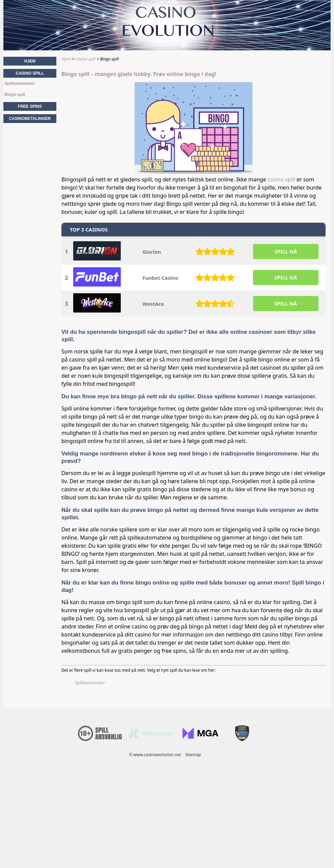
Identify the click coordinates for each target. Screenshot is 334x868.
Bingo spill (15, 95)
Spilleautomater (90, 683)
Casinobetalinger (30, 119)
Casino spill (30, 73)
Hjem (30, 61)
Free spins (30, 106)
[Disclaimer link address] (151, 737)
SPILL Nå (286, 251)
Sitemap (193, 755)
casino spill (281, 179)
